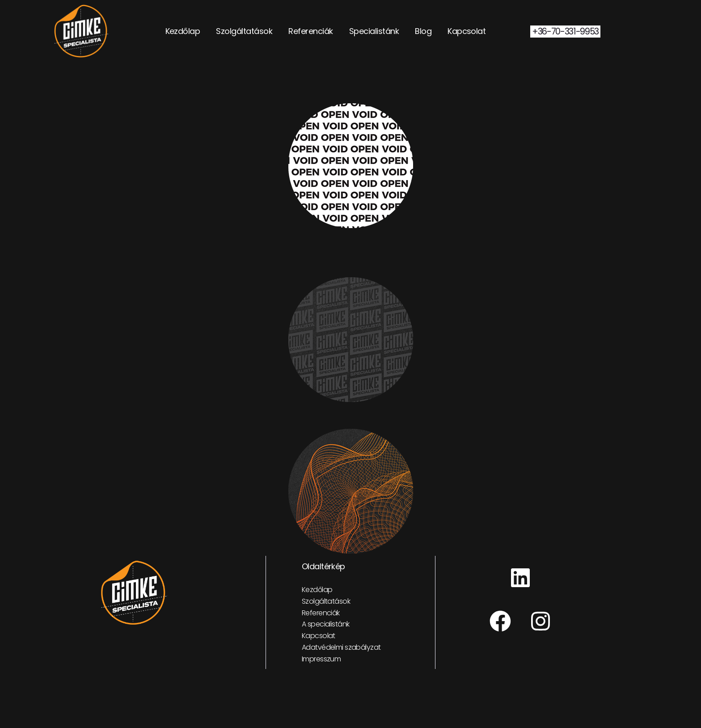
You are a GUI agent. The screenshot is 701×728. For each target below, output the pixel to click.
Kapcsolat (467, 31)
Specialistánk (374, 31)
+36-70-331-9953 (565, 32)
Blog (423, 31)
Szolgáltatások (244, 31)
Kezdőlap (183, 31)
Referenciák (310, 31)
